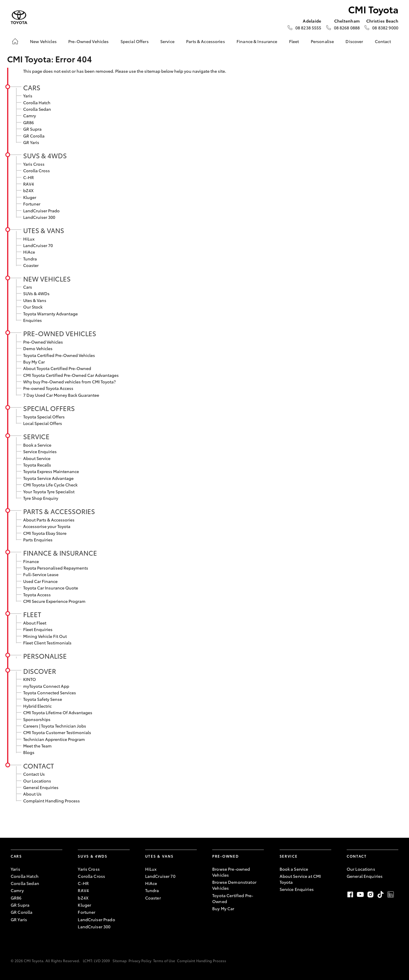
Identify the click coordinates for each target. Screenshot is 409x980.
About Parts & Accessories (49, 520)
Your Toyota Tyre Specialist (49, 491)
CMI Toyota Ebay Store (45, 533)
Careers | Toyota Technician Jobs (55, 726)
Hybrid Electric (37, 706)
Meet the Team (37, 746)
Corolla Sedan (37, 109)
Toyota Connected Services (50, 693)
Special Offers (135, 41)
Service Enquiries (40, 451)
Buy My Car (34, 362)
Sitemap (120, 961)
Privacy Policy (140, 961)
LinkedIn (391, 894)
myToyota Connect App (46, 686)
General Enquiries (41, 787)
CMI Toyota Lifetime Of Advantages (58, 712)
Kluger (30, 197)
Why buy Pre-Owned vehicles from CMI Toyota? (69, 382)
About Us (32, 794)
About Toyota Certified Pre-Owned (57, 368)
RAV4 (28, 184)
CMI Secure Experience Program (54, 601)
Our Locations (37, 781)
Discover (354, 41)
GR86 (28, 122)
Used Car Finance (40, 581)
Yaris (28, 96)
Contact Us (34, 774)
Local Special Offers (43, 423)
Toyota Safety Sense (43, 699)
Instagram (370, 894)
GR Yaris (31, 142)
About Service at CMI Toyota (300, 879)
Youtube (360, 894)
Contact (383, 41)
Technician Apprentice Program (54, 739)
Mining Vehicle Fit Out (45, 636)
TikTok (381, 894)
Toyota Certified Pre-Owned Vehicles (59, 355)
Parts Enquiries (38, 540)
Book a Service (37, 445)
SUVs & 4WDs (45, 155)
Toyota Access (37, 595)
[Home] (15, 41)
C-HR (28, 177)
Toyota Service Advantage (48, 478)
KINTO (30, 679)
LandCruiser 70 (38, 245)
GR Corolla (34, 136)
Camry (30, 116)
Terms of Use (164, 961)
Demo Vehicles (38, 348)
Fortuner (32, 204)
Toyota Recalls (37, 465)
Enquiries (33, 320)
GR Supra (32, 129)
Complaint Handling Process (51, 801)
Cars (32, 87)
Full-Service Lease (41, 574)
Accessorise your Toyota (47, 526)
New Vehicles (43, 41)
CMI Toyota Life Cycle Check (50, 485)
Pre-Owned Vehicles (89, 41)
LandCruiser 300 (39, 217)
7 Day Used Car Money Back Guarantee (61, 395)
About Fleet (35, 623)
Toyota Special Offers (44, 417)
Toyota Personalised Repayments (56, 568)
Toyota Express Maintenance (51, 471)
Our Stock (33, 307)
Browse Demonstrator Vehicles (234, 885)
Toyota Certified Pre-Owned (233, 898)
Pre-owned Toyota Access (48, 388)
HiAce (29, 252)
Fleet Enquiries (38, 629)
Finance (31, 561)
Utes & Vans (44, 230)
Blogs (29, 752)
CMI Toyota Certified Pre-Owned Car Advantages (71, 375)
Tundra (30, 259)
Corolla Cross (37, 170)
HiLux (29, 239)
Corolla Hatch (37, 102)
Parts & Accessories (206, 41)
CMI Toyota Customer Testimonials (57, 732)
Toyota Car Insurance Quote (51, 588)
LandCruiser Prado (41, 211)
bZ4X (28, 190)
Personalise (322, 41)
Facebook (350, 894)
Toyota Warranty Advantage (50, 314)
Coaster (31, 265)
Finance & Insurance (257, 41)
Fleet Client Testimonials (47, 643)
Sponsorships (37, 719)
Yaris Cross (34, 164)
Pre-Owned (225, 856)
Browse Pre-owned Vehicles (231, 872)
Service (167, 41)
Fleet (294, 41)
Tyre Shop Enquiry (41, 498)
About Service (37, 458)
